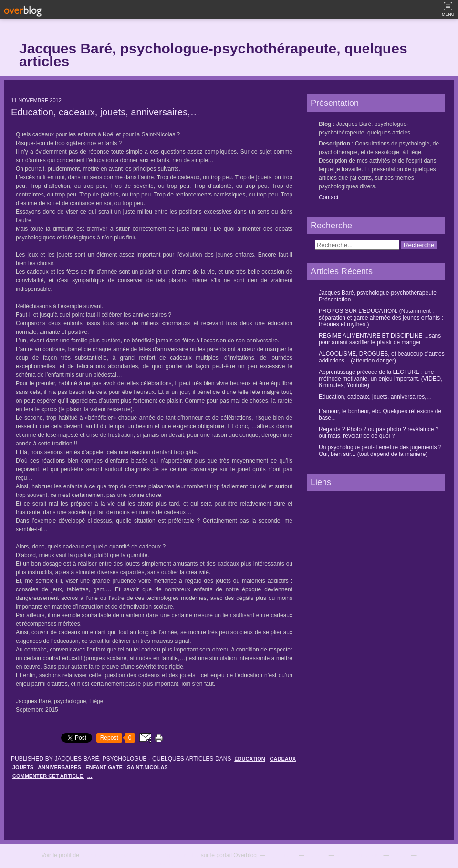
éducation (250, 759)
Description (335, 144)
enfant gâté (104, 767)
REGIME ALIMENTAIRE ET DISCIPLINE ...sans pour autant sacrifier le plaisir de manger (380, 339)
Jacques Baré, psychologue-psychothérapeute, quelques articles (213, 55)
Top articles (281, 855)
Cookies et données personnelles (196, 864)
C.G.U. (400, 855)
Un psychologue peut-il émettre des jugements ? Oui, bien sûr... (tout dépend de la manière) (380, 451)
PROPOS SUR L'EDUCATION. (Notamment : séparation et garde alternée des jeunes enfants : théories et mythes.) (381, 318)
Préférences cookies (275, 864)
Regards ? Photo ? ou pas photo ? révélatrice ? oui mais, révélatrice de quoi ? (379, 433)
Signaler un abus (358, 855)
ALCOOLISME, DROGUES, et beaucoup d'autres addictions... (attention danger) (382, 357)
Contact (328, 197)
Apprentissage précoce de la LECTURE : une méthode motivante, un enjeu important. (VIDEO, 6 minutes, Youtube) (380, 379)
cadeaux (283, 759)
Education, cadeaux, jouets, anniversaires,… (105, 112)
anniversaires (59, 767)
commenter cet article (48, 776)
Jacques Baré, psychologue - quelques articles (140, 855)
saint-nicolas (147, 767)
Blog (325, 124)
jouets (23, 767)
